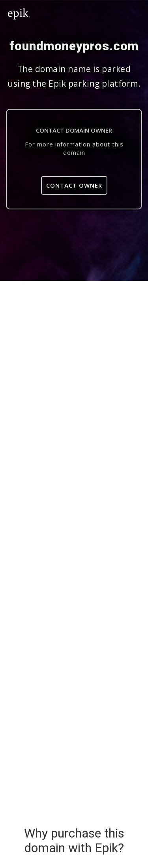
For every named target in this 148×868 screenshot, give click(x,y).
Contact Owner (74, 185)
